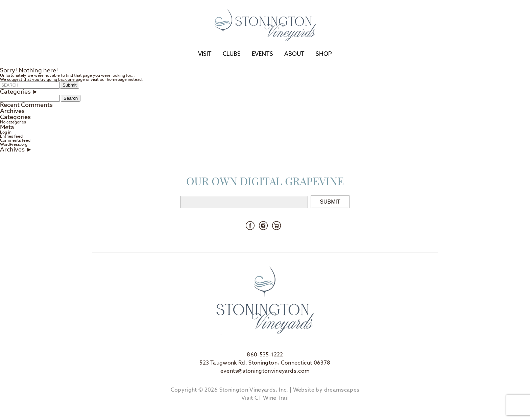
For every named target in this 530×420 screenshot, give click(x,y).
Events (262, 54)
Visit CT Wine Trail (265, 398)
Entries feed (11, 136)
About (294, 54)
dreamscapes (342, 390)
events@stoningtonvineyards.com (265, 371)
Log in (6, 132)
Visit (205, 54)
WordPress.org (14, 144)
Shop (324, 54)
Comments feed (15, 140)
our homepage (113, 79)
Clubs (232, 54)
